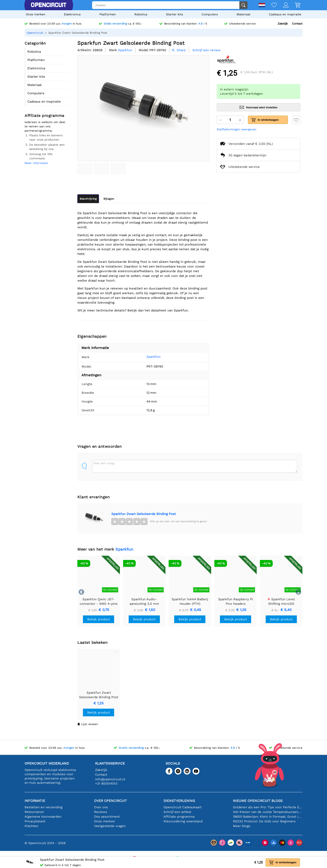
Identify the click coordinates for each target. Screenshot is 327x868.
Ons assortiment (107, 817)
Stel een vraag (104, 463)
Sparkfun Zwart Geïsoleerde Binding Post (144, 514)
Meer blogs (242, 826)
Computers (210, 14)
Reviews (101, 812)
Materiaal (243, 14)
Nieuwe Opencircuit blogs (258, 801)
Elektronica (72, 14)
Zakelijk (283, 24)
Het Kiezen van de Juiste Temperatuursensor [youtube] (268, 812)
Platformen (108, 14)
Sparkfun (147, 357)
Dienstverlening (179, 801)
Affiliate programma (179, 817)
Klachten (31, 826)
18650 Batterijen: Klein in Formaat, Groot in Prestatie (268, 817)
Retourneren (34, 812)
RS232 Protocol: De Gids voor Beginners (264, 821)
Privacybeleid (35, 821)
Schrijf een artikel (177, 812)
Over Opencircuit (110, 801)
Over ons (101, 807)
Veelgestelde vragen (110, 826)
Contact (297, 24)
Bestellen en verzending (43, 807)
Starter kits (175, 14)
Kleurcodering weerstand (183, 821)
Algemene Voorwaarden (43, 817)
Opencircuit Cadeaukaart (183, 807)
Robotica (141, 14)
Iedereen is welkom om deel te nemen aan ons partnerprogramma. (45, 126)
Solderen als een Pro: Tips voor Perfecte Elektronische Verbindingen (268, 807)
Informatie (35, 801)
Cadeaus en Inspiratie (285, 14)
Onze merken (36, 14)
